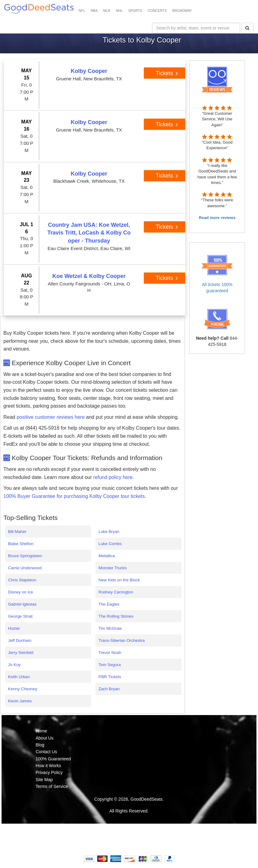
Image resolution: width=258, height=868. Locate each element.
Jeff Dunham (20, 640)
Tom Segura (110, 665)
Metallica (107, 556)
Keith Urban (19, 677)
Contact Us (46, 752)
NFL (82, 11)
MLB (107, 11)
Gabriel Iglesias (22, 604)
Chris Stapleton (22, 580)
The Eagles (109, 604)
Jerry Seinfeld (21, 653)
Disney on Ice (21, 592)
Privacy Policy (49, 772)
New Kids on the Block (119, 580)
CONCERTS (157, 11)
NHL (119, 11)
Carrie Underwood (25, 568)
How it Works (48, 766)
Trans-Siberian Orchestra (122, 640)
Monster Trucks (113, 568)
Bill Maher (17, 532)
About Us (45, 738)
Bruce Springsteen (25, 556)
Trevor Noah (110, 653)
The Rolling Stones (116, 616)
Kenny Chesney (23, 689)
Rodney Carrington (116, 592)
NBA (94, 11)
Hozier (14, 628)
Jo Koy (14, 665)
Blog (40, 745)
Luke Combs (110, 544)
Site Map (44, 780)
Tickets (167, 73)
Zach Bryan (109, 689)
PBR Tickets (110, 677)
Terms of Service (52, 786)
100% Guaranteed (53, 759)
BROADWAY (182, 11)
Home (41, 731)
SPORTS (135, 11)
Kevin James (20, 701)
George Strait (20, 616)
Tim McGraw (110, 628)
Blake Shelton (21, 544)
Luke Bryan (109, 532)
